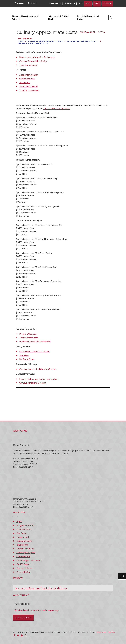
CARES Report (23, 564)
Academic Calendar (29, 75)
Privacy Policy (23, 572)
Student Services (27, 79)
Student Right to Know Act (29, 560)
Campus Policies (24, 568)
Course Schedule (24, 541)
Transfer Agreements (29, 90)
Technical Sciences (28, 65)
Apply (19, 521)
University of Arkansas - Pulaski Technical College (41, 588)
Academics (25, 82)
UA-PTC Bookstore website (56, 108)
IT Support (108, 3)
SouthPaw (24, 355)
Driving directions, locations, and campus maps (37, 610)
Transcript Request (26, 552)
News (97, 3)
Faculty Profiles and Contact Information (39, 379)
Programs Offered (25, 525)
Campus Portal (55, 3)
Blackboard (22, 545)
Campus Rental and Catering (33, 383)
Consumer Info (23, 556)
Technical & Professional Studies (88, 18)
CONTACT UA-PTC (23, 617)
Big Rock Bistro (27, 359)
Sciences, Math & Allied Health (58, 18)
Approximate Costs (29, 338)
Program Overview (28, 334)
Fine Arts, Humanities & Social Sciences (25, 18)
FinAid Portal (70, 3)
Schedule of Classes (29, 86)
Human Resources (25, 549)
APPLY (88, 3)
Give (80, 3)
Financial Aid (23, 537)
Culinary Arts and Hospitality (83, 41)
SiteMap (112, 632)
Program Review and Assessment (35, 341)
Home (21, 41)
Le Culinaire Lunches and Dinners (35, 351)
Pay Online (22, 533)
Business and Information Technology (37, 57)
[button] (111, 18)
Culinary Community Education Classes (38, 369)
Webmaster (101, 632)
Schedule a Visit (24, 529)
